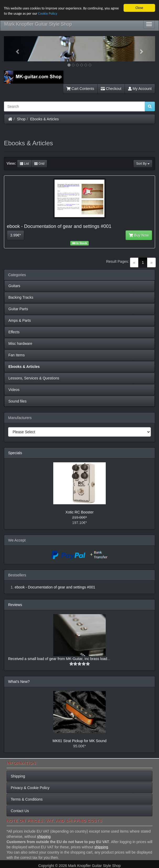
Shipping (18, 776)
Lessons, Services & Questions (34, 378)
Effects (14, 332)
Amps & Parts (20, 320)
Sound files (17, 401)
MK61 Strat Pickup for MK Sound (79, 741)
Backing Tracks (21, 297)
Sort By (143, 164)
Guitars (14, 286)
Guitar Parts (18, 309)
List (24, 164)
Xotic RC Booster (79, 512)
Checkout (111, 89)
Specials (15, 453)
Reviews (15, 605)
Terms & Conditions (27, 799)
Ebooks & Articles (44, 119)
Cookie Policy (48, 14)
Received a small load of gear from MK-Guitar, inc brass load (58, 659)
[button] (15, 49)
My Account (140, 89)
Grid (39, 164)
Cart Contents (80, 89)
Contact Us (20, 811)
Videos (14, 390)
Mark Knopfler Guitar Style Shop (38, 24)
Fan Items (17, 355)
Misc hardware (20, 344)
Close (139, 8)
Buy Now (139, 235)
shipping (44, 837)
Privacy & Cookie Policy (30, 788)
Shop (21, 119)
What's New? (19, 682)
